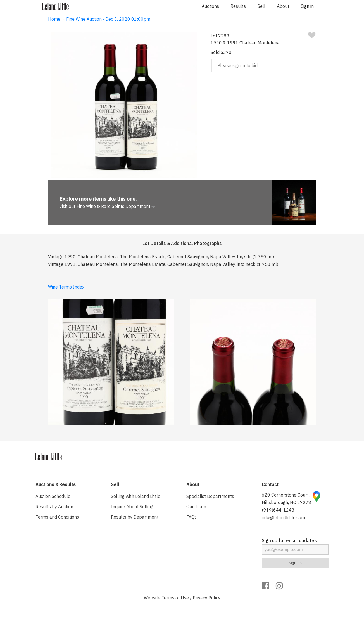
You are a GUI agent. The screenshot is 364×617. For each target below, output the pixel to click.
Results (238, 6)
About (283, 6)
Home (54, 19)
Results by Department (135, 517)
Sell (261, 6)
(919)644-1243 (278, 510)
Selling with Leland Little (136, 496)
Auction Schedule (53, 496)
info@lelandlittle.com (283, 517)
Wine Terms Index (66, 287)
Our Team (196, 507)
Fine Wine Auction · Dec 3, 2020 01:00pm (108, 19)
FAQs (191, 517)
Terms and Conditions (57, 517)
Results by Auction (54, 507)
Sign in (307, 6)
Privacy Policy (207, 598)
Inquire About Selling (132, 507)
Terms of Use (175, 598)
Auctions (210, 6)
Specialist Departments (210, 496)
